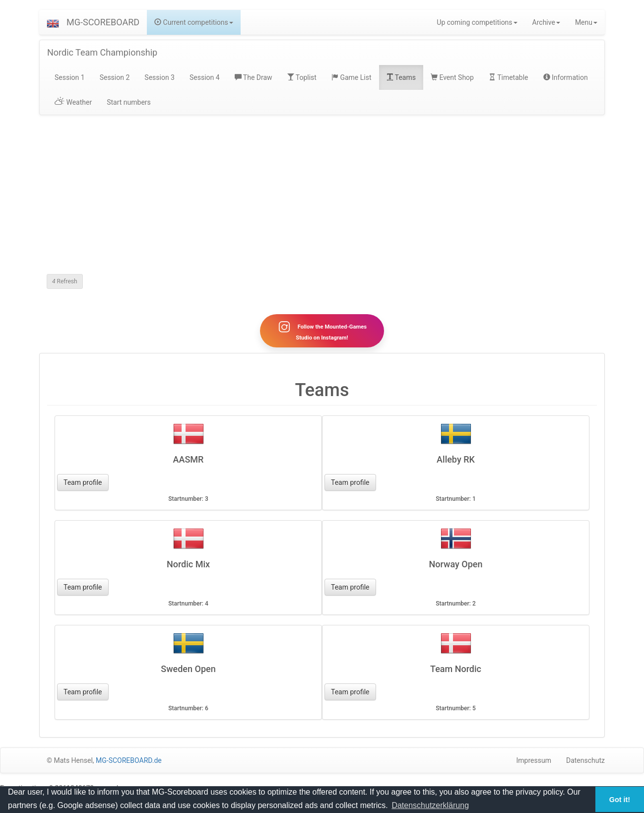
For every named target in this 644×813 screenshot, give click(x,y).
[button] (53, 22)
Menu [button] (586, 22)
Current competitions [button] (194, 22)
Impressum (534, 760)
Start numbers (129, 102)
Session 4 (205, 77)
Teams (401, 77)
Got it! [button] (620, 800)
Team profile (83, 482)
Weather (73, 102)
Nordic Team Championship (102, 52)
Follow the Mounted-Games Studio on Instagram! (322, 331)
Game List (352, 77)
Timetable (509, 77)
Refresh (65, 281)
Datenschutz (585, 760)
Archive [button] (546, 22)
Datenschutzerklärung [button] (430, 805)
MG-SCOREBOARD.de (129, 760)
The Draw (254, 77)
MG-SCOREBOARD (103, 22)
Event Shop (452, 77)
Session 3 (160, 77)
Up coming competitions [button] (477, 22)
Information (566, 77)
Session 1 (70, 77)
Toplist (302, 77)
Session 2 (115, 77)
